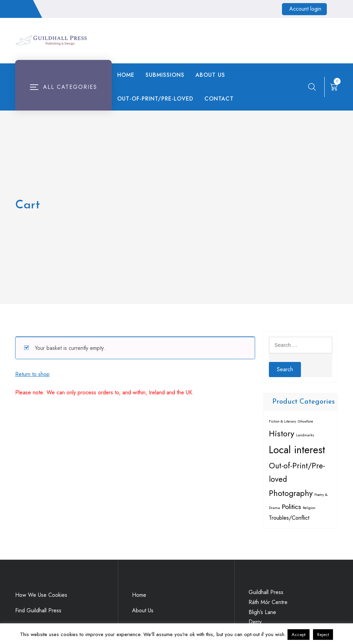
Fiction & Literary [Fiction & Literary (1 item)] (283, 421)
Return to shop (32, 374)
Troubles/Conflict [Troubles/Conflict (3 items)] (289, 518)
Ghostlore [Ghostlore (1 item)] (305, 421)
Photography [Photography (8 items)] (291, 493)
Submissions (165, 75)
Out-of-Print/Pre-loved (155, 99)
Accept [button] (299, 635)
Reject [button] (323, 635)
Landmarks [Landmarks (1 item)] (305, 435)
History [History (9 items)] (282, 433)
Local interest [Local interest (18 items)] (297, 450)
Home (126, 75)
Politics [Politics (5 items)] (291, 507)
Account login (305, 9)
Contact (219, 99)
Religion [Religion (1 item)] (309, 508)
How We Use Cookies (41, 595)
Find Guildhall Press (38, 610)
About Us (210, 75)
